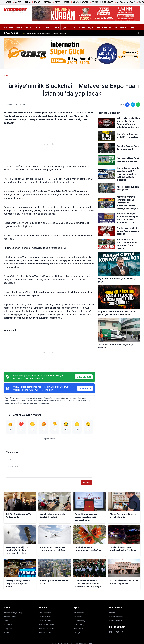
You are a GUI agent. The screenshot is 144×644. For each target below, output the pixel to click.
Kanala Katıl (84, 377)
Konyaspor (79, 613)
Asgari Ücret (45, 613)
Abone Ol (85, 388)
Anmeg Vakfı (10, 617)
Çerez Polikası (116, 617)
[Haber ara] (138, 33)
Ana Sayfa (8, 27)
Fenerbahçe (80, 625)
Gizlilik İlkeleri (115, 621)
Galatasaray (80, 621)
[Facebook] (111, 632)
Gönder (87, 482)
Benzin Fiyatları (46, 633)
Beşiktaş (78, 617)
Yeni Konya (9, 625)
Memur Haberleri (47, 625)
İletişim (133, 27)
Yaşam (73, 27)
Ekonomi (29, 27)
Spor (38, 27)
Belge (6, 633)
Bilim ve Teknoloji (104, 27)
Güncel (19, 27)
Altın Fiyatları (45, 621)
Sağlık (90, 27)
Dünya (82, 27)
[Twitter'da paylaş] (133, 105)
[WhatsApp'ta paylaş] (138, 105)
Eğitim (65, 27)
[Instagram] (123, 632)
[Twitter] (118, 632)
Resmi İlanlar (121, 27)
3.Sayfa (56, 27)
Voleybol (78, 633)
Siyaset (46, 27)
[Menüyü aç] (140, 27)
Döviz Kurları (45, 617)
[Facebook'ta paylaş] (127, 105)
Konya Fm (8, 629)
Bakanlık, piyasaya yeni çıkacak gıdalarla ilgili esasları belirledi (53, 32)
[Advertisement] (49, 144)
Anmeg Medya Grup (13, 613)
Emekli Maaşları (46, 629)
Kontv (6, 621)
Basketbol (79, 629)
